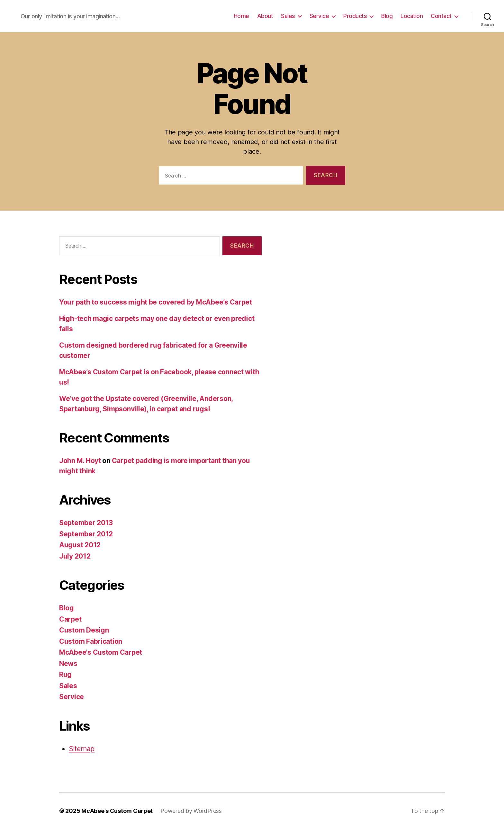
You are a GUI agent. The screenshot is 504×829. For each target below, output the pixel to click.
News (68, 664)
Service (319, 16)
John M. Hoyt (80, 461)
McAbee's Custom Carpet (101, 652)
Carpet (70, 619)
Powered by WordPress (191, 811)
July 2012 (75, 556)
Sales (288, 16)
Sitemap (82, 749)
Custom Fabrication (91, 641)
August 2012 (80, 545)
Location (412, 16)
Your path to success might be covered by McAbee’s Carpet (156, 302)
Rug (65, 674)
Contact (441, 16)
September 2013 (86, 523)
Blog (387, 16)
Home (241, 16)
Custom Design (84, 630)
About (265, 16)
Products (355, 16)
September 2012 (86, 534)
